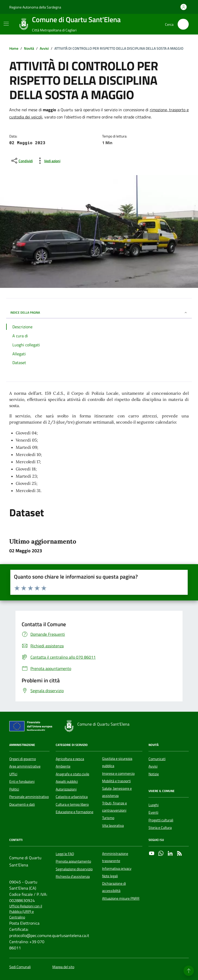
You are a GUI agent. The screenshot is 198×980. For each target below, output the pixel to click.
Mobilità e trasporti (116, 781)
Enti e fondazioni (22, 781)
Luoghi (154, 805)
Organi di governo (23, 759)
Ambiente (63, 766)
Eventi (153, 812)
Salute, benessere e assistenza (117, 792)
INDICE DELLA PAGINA (99, 312)
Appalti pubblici (67, 781)
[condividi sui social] (22, 161)
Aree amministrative (25, 766)
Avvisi (153, 766)
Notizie (154, 774)
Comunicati (157, 759)
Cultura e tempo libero (72, 804)
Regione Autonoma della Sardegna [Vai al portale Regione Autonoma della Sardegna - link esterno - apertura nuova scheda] (35, 7)
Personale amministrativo (29, 797)
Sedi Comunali (20, 967)
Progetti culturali (161, 820)
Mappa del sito (63, 967)
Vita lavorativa (113, 826)
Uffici (13, 774)
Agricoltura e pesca (70, 759)
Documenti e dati (22, 804)
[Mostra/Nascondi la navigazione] (6, 24)
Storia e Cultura (160, 828)
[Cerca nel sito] (183, 24)
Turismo (108, 818)
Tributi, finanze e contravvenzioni (114, 807)
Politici (14, 789)
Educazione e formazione (75, 812)
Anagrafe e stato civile (72, 774)
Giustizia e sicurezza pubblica (117, 762)
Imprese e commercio (118, 773)
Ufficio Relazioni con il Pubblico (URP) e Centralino (26, 912)
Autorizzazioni (66, 789)
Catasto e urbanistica (72, 797)
